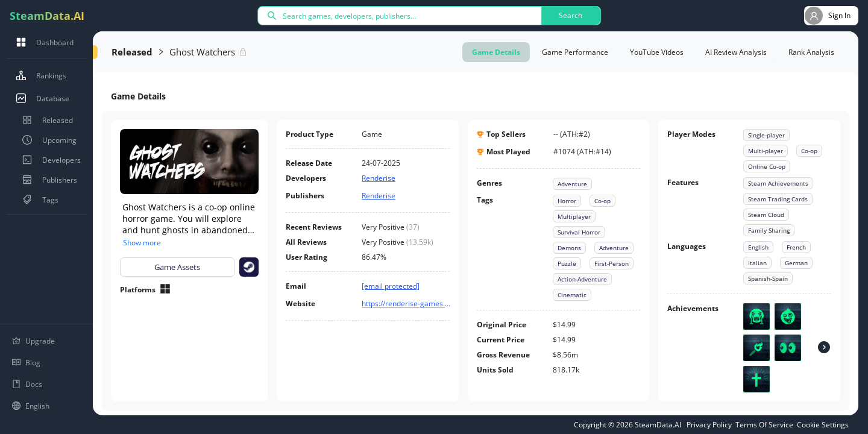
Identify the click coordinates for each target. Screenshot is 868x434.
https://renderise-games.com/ (407, 303)
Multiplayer (574, 216)
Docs (27, 384)
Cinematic (572, 295)
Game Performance (575, 52)
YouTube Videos (657, 52)
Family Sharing (769, 230)
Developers (49, 160)
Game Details (496, 52)
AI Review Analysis (736, 52)
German (796, 263)
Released (46, 120)
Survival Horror (579, 232)
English (758, 247)
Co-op (602, 201)
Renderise (379, 178)
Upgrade (33, 341)
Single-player (766, 135)
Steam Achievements (778, 183)
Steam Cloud (766, 215)
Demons (569, 248)
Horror (567, 201)
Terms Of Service (764, 425)
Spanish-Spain (768, 278)
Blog (26, 363)
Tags (38, 200)
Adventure (572, 184)
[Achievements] (824, 348)
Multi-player (766, 151)
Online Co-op (767, 166)
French (796, 247)
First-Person (612, 263)
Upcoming (47, 140)
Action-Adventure (582, 279)
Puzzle (567, 263)
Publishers (48, 180)
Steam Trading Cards (778, 199)
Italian (757, 263)
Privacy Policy (709, 425)
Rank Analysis (811, 52)
